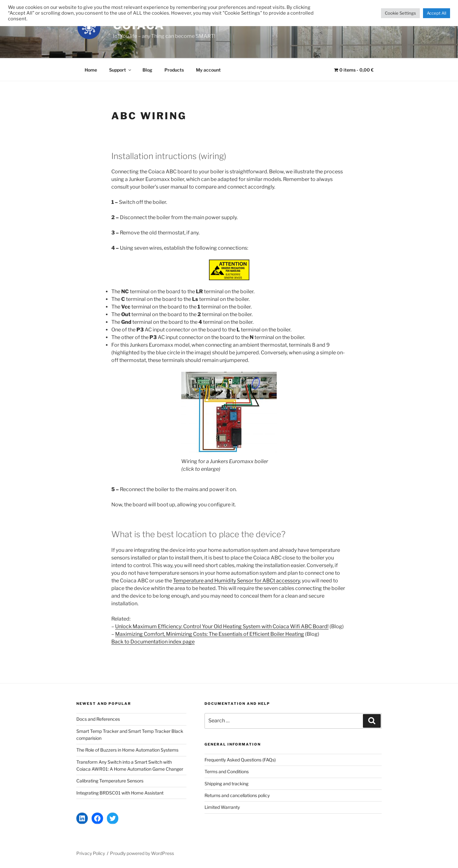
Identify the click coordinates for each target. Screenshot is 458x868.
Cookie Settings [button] (400, 13)
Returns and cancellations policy (237, 795)
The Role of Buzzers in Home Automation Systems (127, 750)
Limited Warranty (222, 807)
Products (174, 70)
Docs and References (98, 719)
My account (208, 70)
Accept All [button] (437, 13)
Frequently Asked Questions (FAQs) (240, 760)
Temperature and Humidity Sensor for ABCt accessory (236, 581)
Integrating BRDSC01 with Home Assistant (120, 793)
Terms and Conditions (227, 771)
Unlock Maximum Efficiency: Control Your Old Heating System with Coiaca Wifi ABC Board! (222, 626)
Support (121, 70)
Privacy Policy (91, 853)
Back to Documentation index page (153, 642)
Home (91, 70)
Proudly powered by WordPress (142, 853)
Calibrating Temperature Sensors (110, 781)
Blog (147, 70)
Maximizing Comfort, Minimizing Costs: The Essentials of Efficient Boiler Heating (210, 634)
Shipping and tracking (226, 784)
